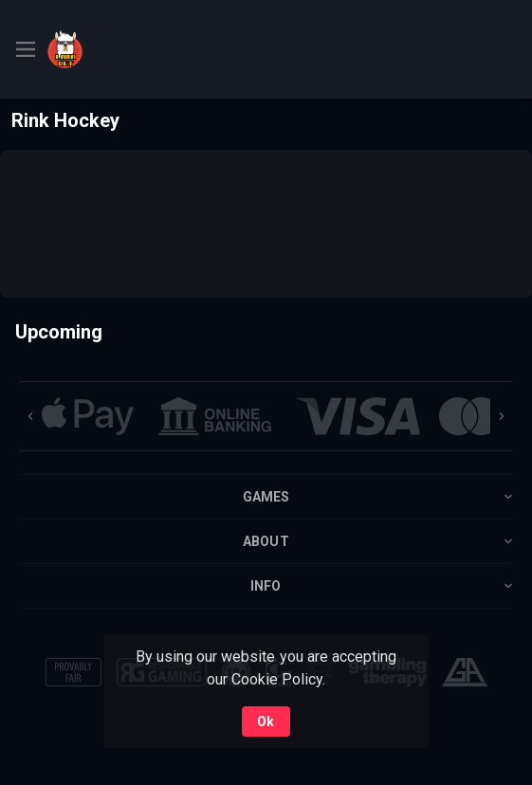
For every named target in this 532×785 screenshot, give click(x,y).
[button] (88, 416)
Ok (266, 721)
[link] (114, 49)
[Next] (502, 416)
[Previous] (30, 416)
